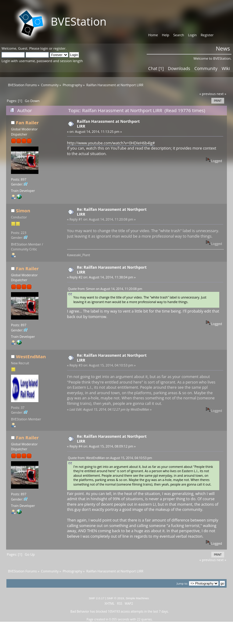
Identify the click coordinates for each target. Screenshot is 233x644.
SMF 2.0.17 (97, 598)
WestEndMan (31, 356)
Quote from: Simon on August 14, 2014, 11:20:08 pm (105, 289)
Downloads (179, 68)
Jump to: (182, 584)
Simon (23, 211)
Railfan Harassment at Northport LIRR (108, 124)
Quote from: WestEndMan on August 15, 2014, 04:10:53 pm (110, 458)
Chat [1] (156, 68)
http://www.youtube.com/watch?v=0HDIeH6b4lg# (111, 143)
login (44, 48)
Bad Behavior (80, 611)
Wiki (226, 68)
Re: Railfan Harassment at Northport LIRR (112, 212)
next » (221, 94)
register (59, 48)
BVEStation (79, 21)
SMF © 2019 (116, 598)
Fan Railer (27, 122)
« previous (208, 94)
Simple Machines (137, 598)
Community (206, 68)
